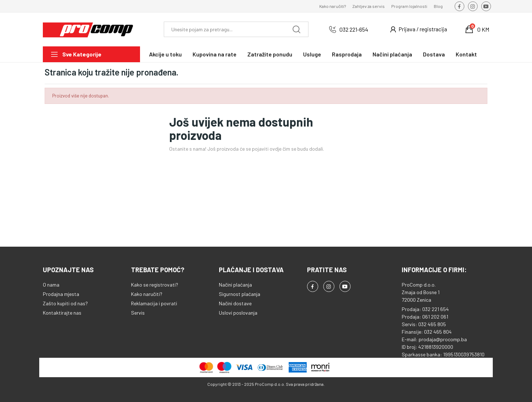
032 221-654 (354, 29)
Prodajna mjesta (61, 294)
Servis (138, 313)
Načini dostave (235, 303)
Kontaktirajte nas (62, 313)
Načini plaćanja (235, 285)
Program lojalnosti (409, 6)
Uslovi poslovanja (238, 313)
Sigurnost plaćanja (240, 294)
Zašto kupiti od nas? (65, 303)
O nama (51, 285)
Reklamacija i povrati (154, 303)
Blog (438, 6)
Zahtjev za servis (369, 6)
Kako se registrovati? (155, 285)
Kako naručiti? (333, 6)
